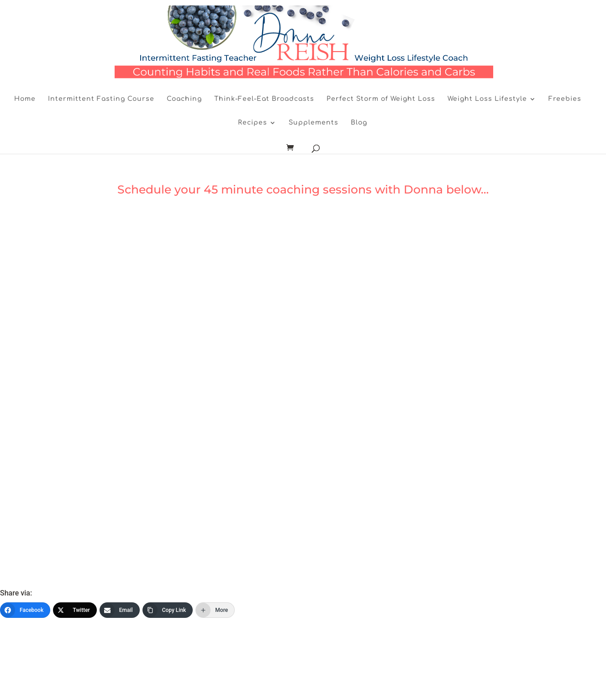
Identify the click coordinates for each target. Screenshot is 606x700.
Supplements (314, 123)
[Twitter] (75, 610)
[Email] (120, 610)
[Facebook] (25, 610)
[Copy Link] (168, 610)
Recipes (253, 123)
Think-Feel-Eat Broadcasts (264, 99)
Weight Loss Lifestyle (487, 99)
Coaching (184, 99)
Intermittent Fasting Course (101, 99)
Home (25, 99)
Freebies (565, 99)
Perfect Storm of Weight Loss (381, 99)
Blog (359, 123)
